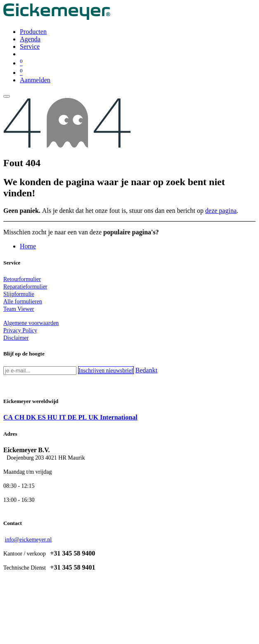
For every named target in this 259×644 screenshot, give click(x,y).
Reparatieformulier (25, 287)
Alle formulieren (23, 302)
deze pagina (221, 211)
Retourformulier (22, 279)
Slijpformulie (19, 294)
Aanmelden (35, 80)
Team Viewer (19, 309)
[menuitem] (33, 32)
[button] (106, 370)
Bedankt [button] (146, 370)
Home (28, 246)
